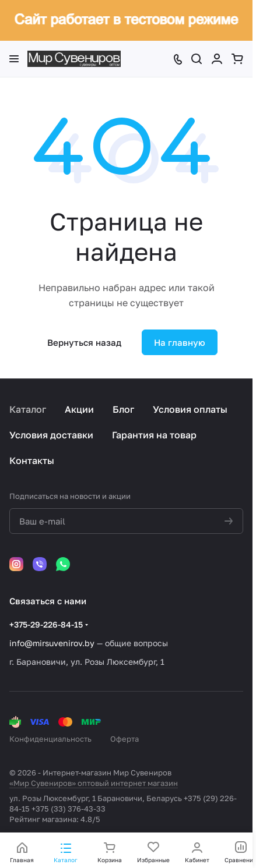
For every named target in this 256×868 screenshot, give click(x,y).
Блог (123, 409)
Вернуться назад (84, 342)
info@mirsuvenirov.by (52, 643)
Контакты (32, 460)
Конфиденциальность (50, 739)
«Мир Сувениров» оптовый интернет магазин (94, 783)
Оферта (125, 739)
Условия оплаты (190, 409)
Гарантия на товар (154, 435)
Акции (79, 409)
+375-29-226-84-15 (46, 624)
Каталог (28, 409)
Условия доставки (51, 435)
